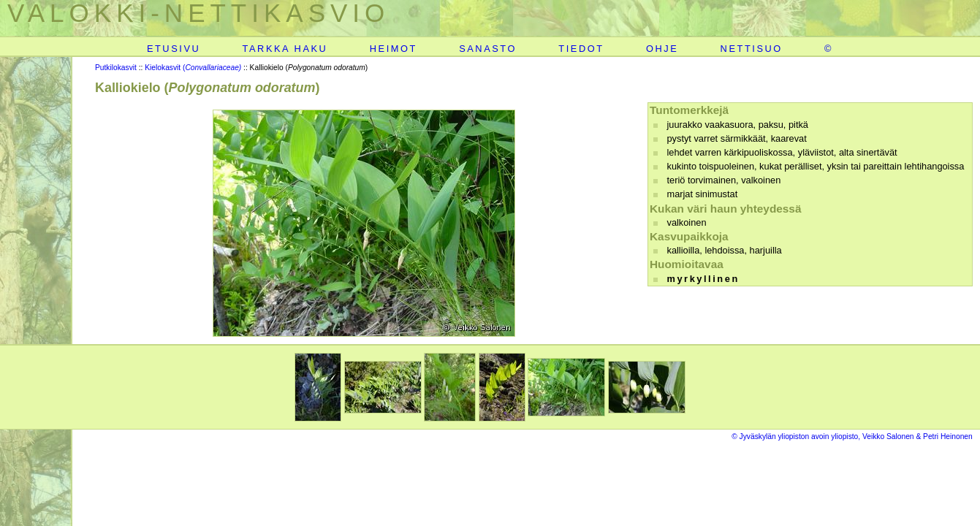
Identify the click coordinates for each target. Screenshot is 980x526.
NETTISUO (752, 49)
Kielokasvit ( (193, 68)
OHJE (662, 49)
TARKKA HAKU (285, 49)
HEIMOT (394, 49)
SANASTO (488, 49)
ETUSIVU (174, 49)
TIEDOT (581, 49)
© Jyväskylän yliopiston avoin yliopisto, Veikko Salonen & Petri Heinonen (852, 437)
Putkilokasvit (116, 68)
